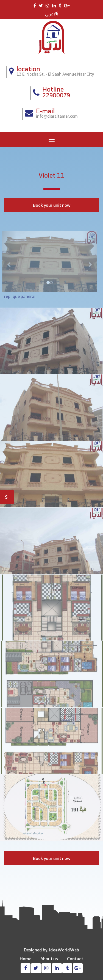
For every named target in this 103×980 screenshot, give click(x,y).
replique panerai (20, 298)
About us (49, 959)
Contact (75, 959)
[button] (8, 263)
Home (26, 959)
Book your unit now (52, 205)
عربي (52, 14)
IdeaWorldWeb (64, 950)
